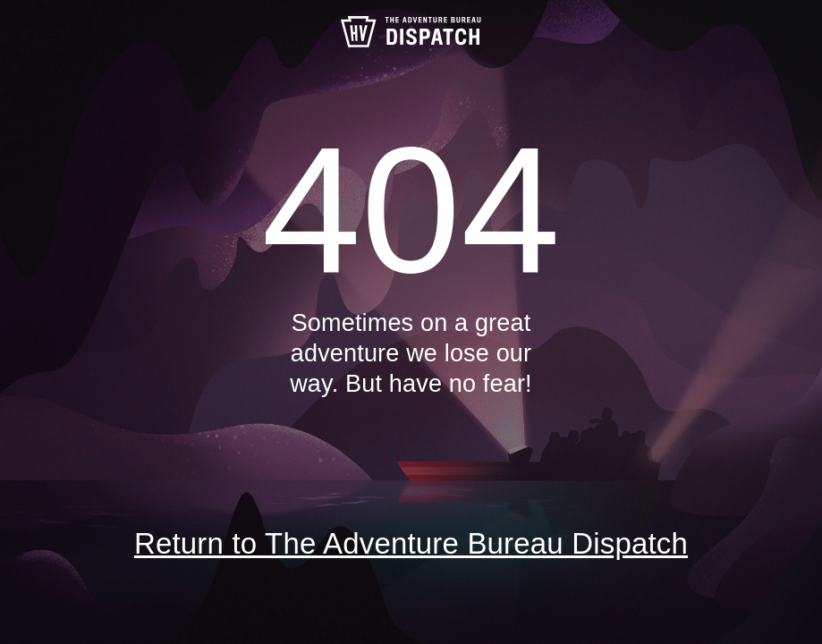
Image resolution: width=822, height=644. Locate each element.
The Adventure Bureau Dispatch (411, 32)
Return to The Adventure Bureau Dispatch (411, 543)
